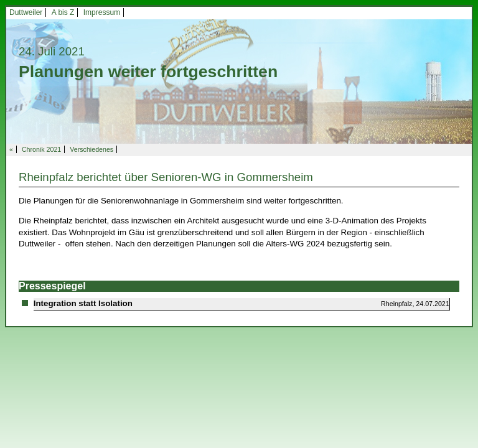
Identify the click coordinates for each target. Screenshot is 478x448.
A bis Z (63, 12)
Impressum (102, 12)
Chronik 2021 (41, 149)
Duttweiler (26, 12)
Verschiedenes (91, 149)
